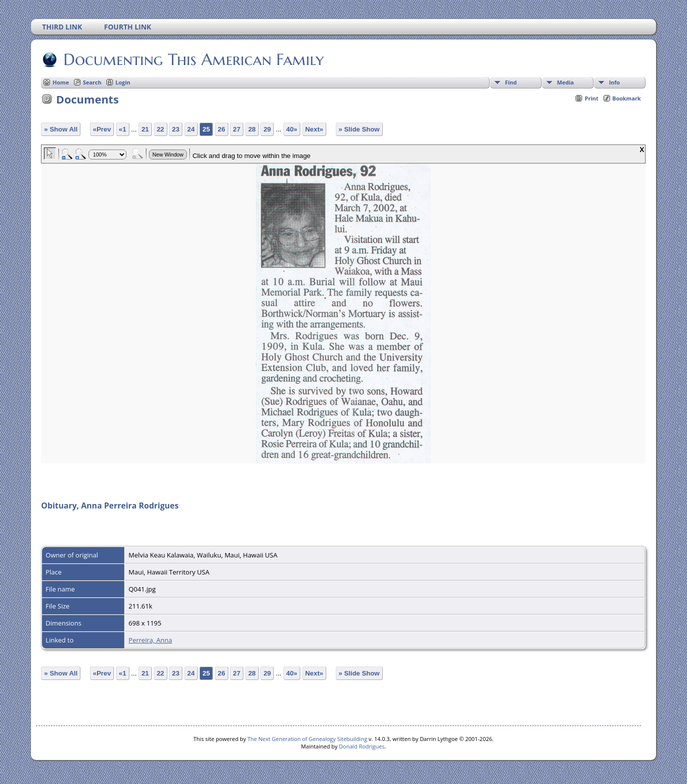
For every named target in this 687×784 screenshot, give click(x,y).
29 (267, 129)
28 (252, 129)
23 (176, 129)
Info (615, 82)
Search (92, 82)
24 (191, 129)
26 (222, 129)
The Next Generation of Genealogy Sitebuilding (307, 739)
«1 (123, 129)
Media (566, 82)
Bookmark (627, 98)
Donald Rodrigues (361, 746)
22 (161, 129)
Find (511, 82)
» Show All (61, 129)
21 (145, 129)
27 (237, 129)
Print (591, 98)
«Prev (102, 129)
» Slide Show (359, 129)
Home (61, 82)
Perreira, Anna (150, 640)
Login (123, 82)
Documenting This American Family (193, 59)
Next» (314, 129)
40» (292, 129)
